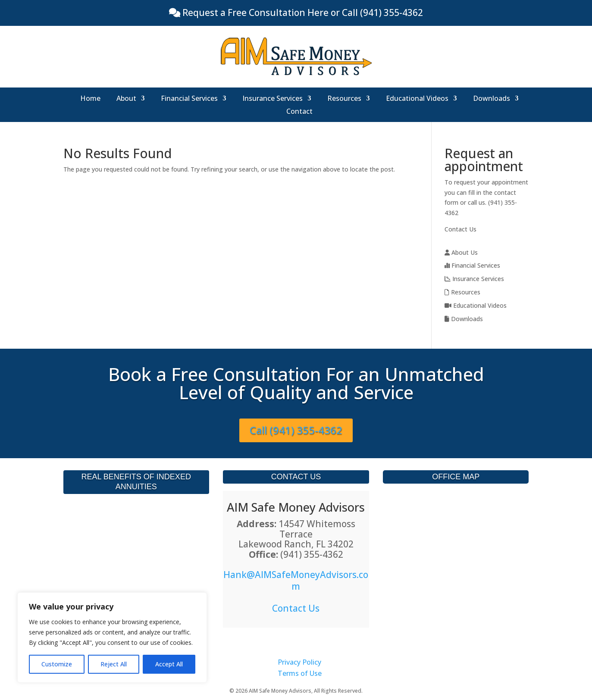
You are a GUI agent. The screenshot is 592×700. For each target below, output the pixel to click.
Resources (344, 99)
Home (90, 99)
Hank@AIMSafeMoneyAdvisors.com (296, 580)
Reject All (114, 664)
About (126, 99)
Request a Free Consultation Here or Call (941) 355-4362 (302, 12)
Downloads (492, 99)
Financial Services (189, 99)
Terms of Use (300, 673)
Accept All (169, 664)
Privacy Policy (299, 662)
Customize (57, 664)
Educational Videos (417, 99)
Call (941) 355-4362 (296, 430)
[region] (112, 637)
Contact (299, 112)
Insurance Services (273, 99)
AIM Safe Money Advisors (296, 507)
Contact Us (460, 229)
